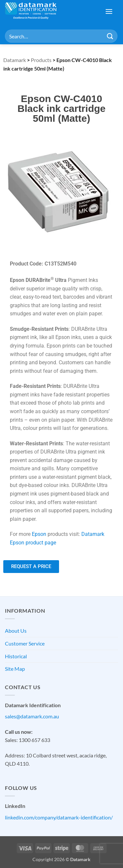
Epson (39, 534)
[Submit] (110, 36)
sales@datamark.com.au (32, 716)
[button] (109, 11)
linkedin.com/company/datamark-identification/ (59, 817)
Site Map (15, 669)
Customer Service (25, 643)
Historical (16, 656)
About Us (16, 631)
